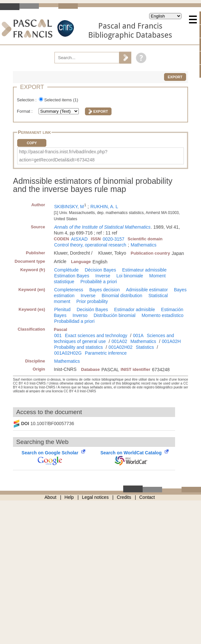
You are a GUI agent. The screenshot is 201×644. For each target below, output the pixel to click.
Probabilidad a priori (74, 321)
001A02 (119, 341)
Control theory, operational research (90, 245)
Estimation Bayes (72, 276)
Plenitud (62, 309)
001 (58, 335)
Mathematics (143, 245)
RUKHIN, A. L (104, 207)
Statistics (145, 347)
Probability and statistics (78, 347)
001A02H (171, 341)
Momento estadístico (163, 315)
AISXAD (79, 239)
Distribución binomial (115, 315)
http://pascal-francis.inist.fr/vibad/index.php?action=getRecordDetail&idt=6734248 (63, 156)
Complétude (66, 270)
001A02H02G (68, 353)
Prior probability (92, 301)
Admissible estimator (147, 290)
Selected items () (61, 100)
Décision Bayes (100, 270)
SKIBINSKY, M (69, 207)
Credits (124, 497)
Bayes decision (104, 290)
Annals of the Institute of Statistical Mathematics (102, 227)
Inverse (103, 276)
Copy (32, 143)
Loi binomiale (130, 276)
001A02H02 (121, 347)
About (50, 497)
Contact (147, 497)
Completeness (69, 290)
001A (138, 335)
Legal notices (95, 497)
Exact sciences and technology (96, 335)
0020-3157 (114, 239)
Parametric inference (106, 353)
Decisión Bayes (92, 309)
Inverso (80, 315)
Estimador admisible (135, 309)
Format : (25, 111)
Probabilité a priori (99, 282)
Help (69, 497)
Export (175, 77)
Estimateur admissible (144, 270)
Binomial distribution (122, 296)
